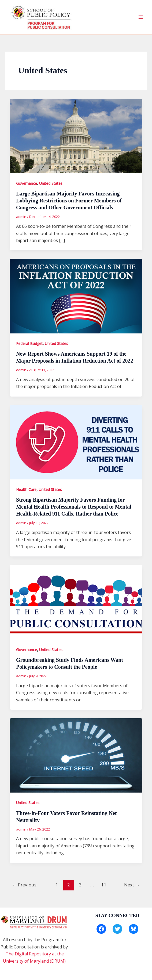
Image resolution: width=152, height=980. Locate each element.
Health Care (26, 489)
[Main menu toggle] (141, 17)
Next (132, 885)
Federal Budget (29, 343)
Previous (24, 885)
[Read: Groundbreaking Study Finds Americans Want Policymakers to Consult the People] (76, 602)
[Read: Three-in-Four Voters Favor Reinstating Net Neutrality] (76, 755)
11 (104, 885)
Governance (27, 183)
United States (51, 183)
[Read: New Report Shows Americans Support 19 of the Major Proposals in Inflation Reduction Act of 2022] (76, 296)
